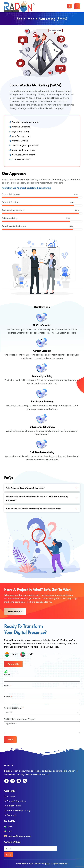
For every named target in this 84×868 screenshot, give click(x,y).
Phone (8, 697)
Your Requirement (13, 708)
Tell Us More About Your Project (19, 719)
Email (7, 686)
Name (7, 675)
